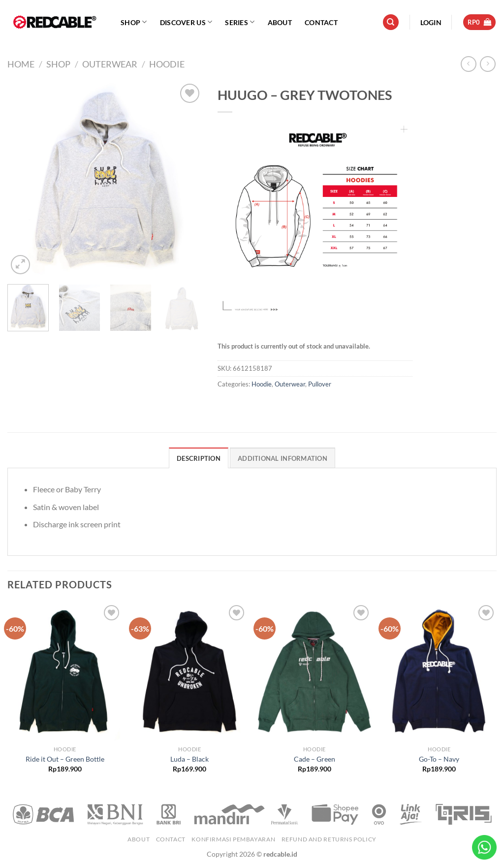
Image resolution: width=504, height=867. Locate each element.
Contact (321, 22)
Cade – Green (315, 759)
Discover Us (186, 22)
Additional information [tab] (283, 458)
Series (240, 22)
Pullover (320, 384)
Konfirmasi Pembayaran (233, 839)
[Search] (391, 22)
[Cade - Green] (315, 672)
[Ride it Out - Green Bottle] (65, 672)
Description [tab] (199, 458)
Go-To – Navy (439, 759)
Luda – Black (189, 759)
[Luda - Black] (189, 672)
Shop (134, 22)
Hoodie (167, 64)
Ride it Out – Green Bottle (65, 759)
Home (21, 64)
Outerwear (110, 64)
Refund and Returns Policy (329, 839)
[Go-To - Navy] (439, 672)
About (280, 22)
